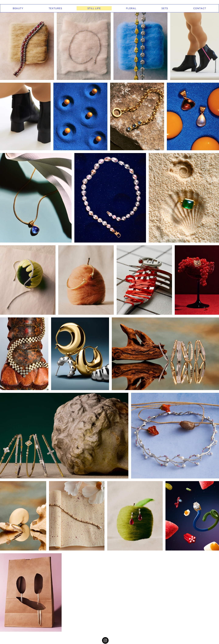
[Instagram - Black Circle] (105, 640)
